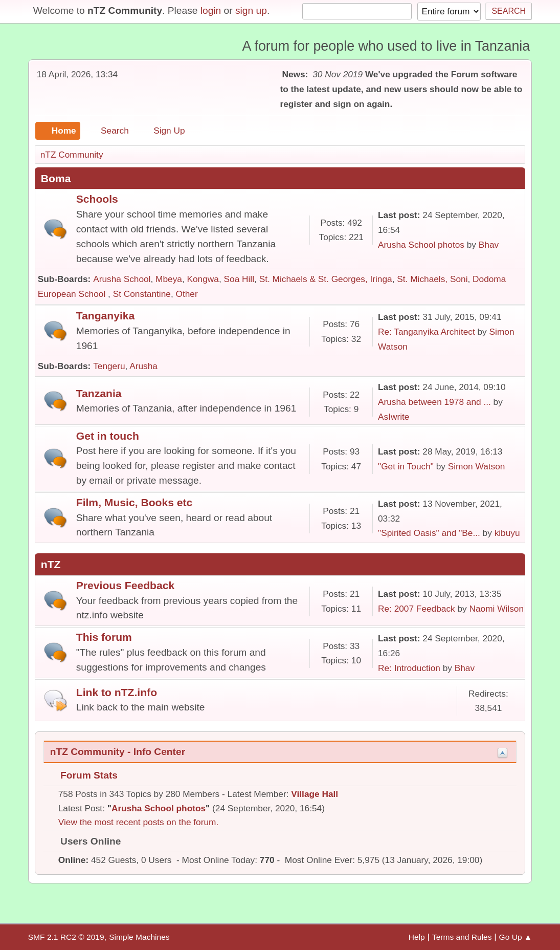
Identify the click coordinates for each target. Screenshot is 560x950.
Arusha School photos (421, 245)
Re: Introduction (409, 668)
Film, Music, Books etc (135, 502)
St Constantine (142, 294)
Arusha (143, 366)
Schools (97, 199)
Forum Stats (84, 775)
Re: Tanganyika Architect (427, 332)
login (211, 10)
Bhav (489, 245)
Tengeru (109, 366)
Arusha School (122, 279)
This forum (104, 637)
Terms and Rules (462, 937)
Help (417, 937)
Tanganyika (106, 316)
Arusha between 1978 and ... (434, 402)
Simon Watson (477, 466)
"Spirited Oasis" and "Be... (429, 533)
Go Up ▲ (516, 937)
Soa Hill (239, 279)
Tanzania (99, 393)
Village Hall (315, 794)
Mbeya (169, 279)
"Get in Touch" (406, 466)
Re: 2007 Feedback (417, 609)
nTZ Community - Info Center (118, 752)
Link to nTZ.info (117, 692)
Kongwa (203, 279)
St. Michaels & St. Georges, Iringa (326, 279)
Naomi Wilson (497, 609)
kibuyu (507, 533)
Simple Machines (139, 937)
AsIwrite (394, 417)
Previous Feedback (125, 585)
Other (187, 294)
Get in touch (108, 436)
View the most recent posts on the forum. (139, 822)
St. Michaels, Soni (432, 279)
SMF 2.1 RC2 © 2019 (66, 937)
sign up (251, 10)
